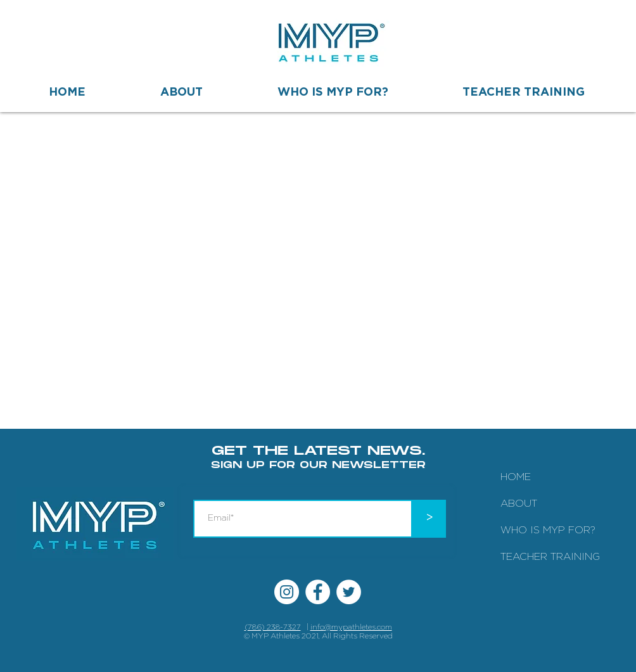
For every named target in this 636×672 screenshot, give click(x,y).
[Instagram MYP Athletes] (287, 592)
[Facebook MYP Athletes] (318, 592)
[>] (429, 519)
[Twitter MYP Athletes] (349, 592)
